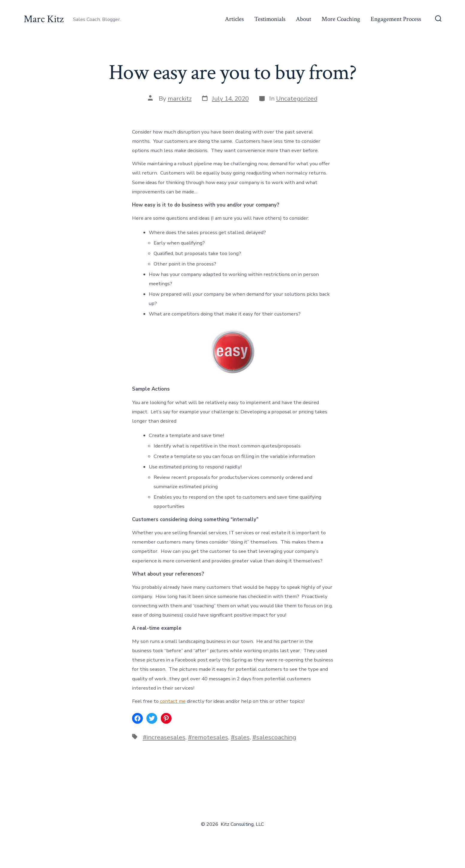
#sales (240, 737)
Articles (234, 19)
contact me (173, 701)
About (303, 19)
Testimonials (270, 19)
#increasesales (164, 737)
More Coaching (341, 19)
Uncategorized (297, 98)
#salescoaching (274, 737)
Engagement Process (396, 19)
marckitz (180, 98)
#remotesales (208, 737)
